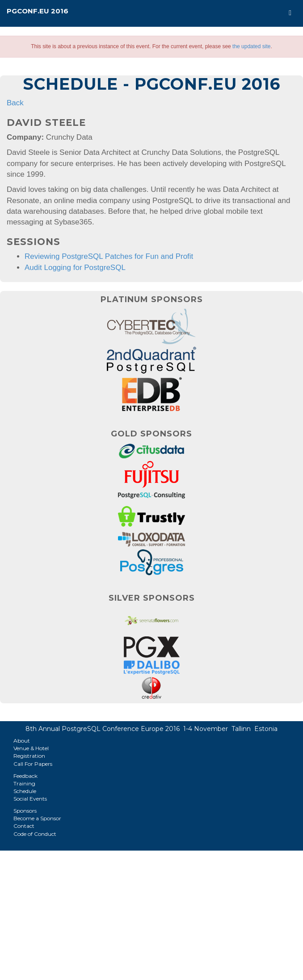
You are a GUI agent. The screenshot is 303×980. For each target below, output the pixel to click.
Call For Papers (33, 764)
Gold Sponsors (151, 434)
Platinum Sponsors (152, 299)
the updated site (251, 46)
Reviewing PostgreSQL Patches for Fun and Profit (109, 256)
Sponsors (25, 811)
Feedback (25, 776)
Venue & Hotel (31, 748)
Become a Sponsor (37, 818)
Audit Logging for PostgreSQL (75, 268)
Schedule (25, 791)
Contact (24, 826)
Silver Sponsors (152, 598)
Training (24, 783)
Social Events (30, 799)
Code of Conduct (35, 834)
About (22, 741)
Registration (29, 756)
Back (15, 103)
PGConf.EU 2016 (38, 11)
